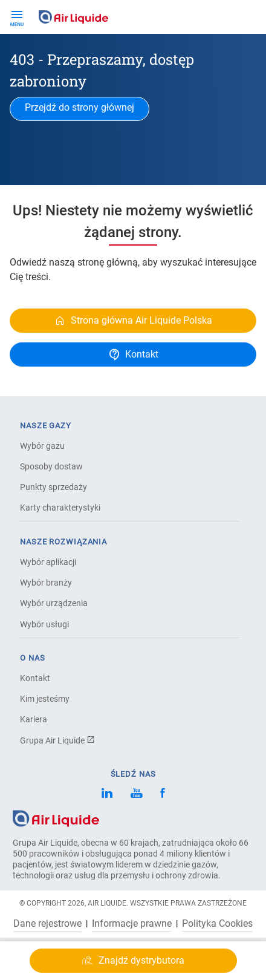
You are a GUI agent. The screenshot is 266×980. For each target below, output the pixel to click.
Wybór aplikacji (48, 562)
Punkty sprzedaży (54, 487)
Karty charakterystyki (60, 508)
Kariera (34, 719)
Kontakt (35, 678)
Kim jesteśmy (45, 699)
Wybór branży (46, 583)
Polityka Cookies (217, 924)
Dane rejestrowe (47, 924)
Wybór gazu (42, 446)
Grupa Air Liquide (57, 740)
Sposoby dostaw (51, 466)
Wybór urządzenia (54, 603)
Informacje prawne (132, 924)
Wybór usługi (44, 624)
